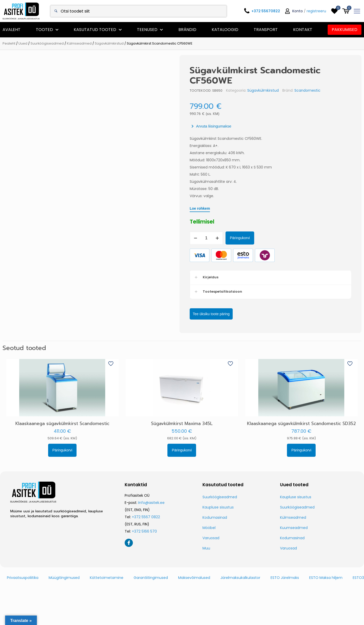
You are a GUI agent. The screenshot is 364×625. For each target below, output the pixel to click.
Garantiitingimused (151, 577)
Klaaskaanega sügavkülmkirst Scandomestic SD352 (301, 423)
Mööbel (209, 527)
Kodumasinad (215, 517)
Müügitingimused (64, 577)
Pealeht (9, 43)
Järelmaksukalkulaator (240, 577)
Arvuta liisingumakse (232, 126)
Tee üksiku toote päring (229, 313)
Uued (23, 43)
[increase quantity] (235, 238)
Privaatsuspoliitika (23, 577)
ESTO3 (358, 577)
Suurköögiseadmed (47, 43)
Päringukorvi (258, 238)
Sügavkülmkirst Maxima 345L (182, 423)
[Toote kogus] (224, 238)
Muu (206, 547)
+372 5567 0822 (146, 516)
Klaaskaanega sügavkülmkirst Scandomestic (62, 423)
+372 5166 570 (144, 531)
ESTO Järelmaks (285, 577)
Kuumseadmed (294, 527)
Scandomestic (325, 90)
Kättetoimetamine (107, 577)
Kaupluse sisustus (218, 506)
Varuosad (211, 537)
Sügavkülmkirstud (109, 43)
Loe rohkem (218, 208)
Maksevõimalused (194, 577)
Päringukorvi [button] (62, 449)
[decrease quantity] (213, 238)
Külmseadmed (79, 43)
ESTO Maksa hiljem (326, 577)
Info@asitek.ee (151, 502)
